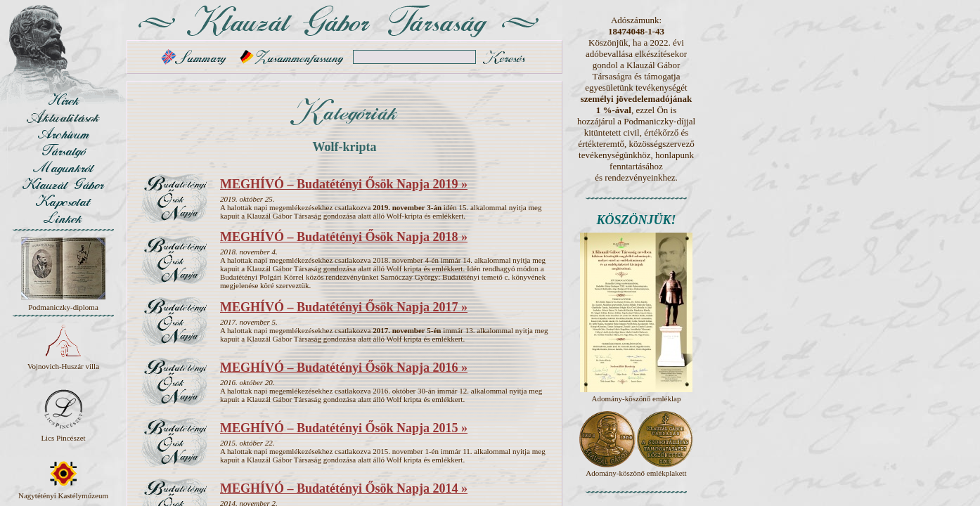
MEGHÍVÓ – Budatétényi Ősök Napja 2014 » (344, 488)
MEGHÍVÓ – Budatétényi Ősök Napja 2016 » (344, 368)
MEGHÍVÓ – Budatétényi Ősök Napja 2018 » (344, 237)
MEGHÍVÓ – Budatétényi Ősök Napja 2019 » (344, 184)
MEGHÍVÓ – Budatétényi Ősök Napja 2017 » (344, 307)
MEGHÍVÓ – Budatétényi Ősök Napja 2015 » (344, 428)
